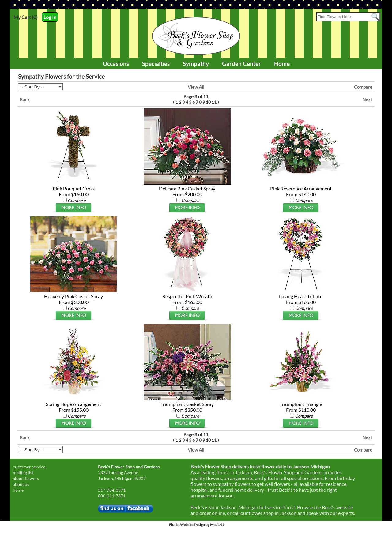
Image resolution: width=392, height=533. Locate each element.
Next (367, 99)
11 (214, 102)
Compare (363, 87)
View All (196, 87)
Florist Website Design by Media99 (197, 525)
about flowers (26, 478)
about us (21, 484)
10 (208, 102)
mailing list (23, 473)
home (18, 490)
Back (25, 99)
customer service (29, 467)
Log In (50, 17)
